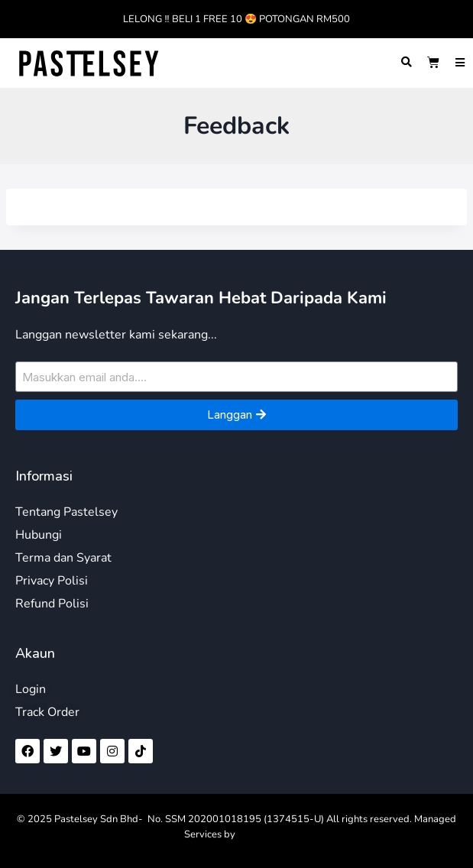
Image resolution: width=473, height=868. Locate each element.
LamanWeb (263, 834)
